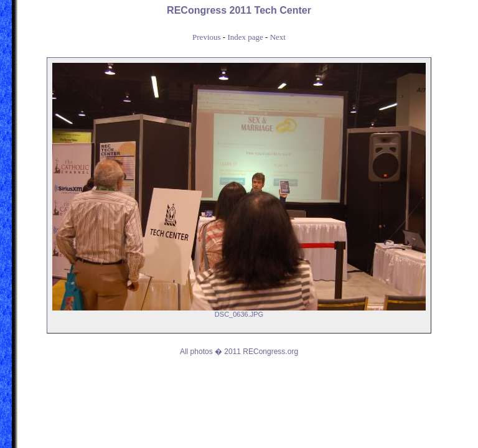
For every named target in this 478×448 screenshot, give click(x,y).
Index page (245, 37)
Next (278, 37)
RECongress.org (270, 352)
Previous (207, 37)
